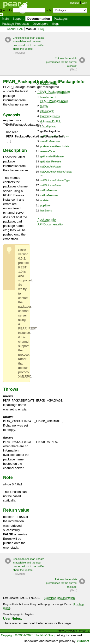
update (44, 200)
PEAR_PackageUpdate (54, 92)
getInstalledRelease (52, 156)
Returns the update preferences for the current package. (60, 64)
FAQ (41, 29)
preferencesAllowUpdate (55, 146)
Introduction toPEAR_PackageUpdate (54, 99)
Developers (41, 24)
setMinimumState (51, 185)
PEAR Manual (47, 83)
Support (18, 19)
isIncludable (47, 111)
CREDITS (84, 631)
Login (84, 3)
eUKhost (83, 641)
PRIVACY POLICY (67, 631)
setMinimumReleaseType (55, 180)
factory (44, 106)
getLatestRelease (51, 161)
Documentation (39, 19)
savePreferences (50, 141)
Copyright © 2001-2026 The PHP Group (29, 635)
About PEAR (15, 29)
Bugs (56, 24)
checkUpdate (48, 126)
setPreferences (49, 195)
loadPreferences (50, 116)
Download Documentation (60, 598)
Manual (31, 29)
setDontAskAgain (51, 167)
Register (75, 3)
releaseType (48, 151)
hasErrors (46, 211)
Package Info (47, 220)
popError (45, 205)
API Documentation (51, 224)
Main (5, 19)
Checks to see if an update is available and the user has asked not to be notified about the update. (30, 45)
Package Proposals (15, 24)
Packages (61, 19)
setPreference (49, 190)
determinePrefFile (51, 121)
